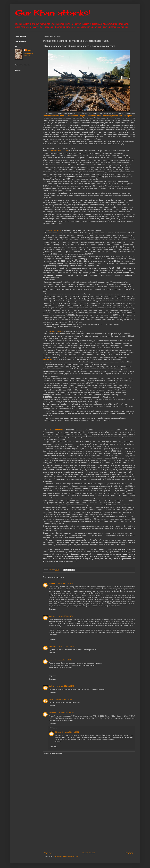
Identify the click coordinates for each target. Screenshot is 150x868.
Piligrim (52, 584)
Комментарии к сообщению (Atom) (67, 857)
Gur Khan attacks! (53, 13)
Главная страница (89, 853)
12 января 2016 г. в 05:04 (65, 616)
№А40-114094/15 (56, 430)
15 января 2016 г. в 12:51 (70, 732)
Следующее (48, 853)
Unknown (53, 616)
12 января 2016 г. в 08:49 (65, 647)
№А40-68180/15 (55, 230)
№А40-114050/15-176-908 (58, 151)
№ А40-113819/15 (56, 331)
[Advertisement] (97, 831)
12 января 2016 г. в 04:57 (64, 584)
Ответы (54, 728)
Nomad (29, 50)
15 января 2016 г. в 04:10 (63, 700)
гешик (51, 700)
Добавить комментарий (53, 754)
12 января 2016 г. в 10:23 (63, 660)
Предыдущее (130, 853)
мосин (51, 660)
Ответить (52, 609)
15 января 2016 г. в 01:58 (65, 686)
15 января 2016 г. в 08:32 (65, 713)
